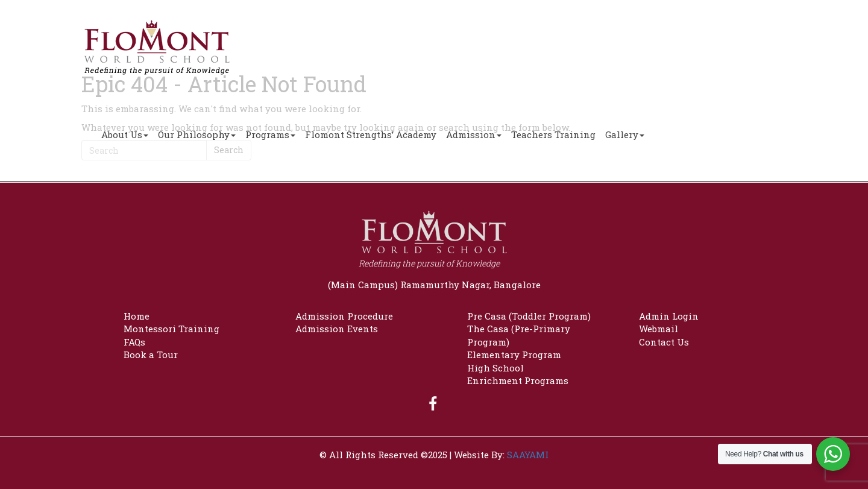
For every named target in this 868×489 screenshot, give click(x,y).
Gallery (625, 134)
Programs (270, 134)
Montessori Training (171, 329)
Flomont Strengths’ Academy (371, 134)
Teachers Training (553, 134)
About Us (125, 134)
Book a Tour (151, 355)
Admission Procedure (344, 316)
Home (137, 316)
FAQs (134, 342)
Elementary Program (514, 355)
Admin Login (669, 316)
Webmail (659, 329)
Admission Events (337, 329)
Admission (474, 134)
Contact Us (664, 342)
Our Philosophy (197, 134)
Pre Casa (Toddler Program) (529, 316)
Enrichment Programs (518, 380)
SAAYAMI (528, 455)
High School (495, 368)
